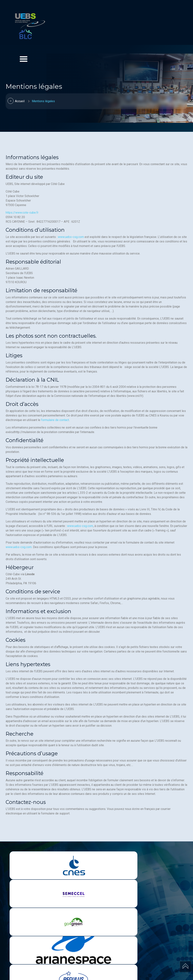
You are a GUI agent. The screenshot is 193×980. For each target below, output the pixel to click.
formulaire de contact (55, 420)
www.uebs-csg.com (71, 237)
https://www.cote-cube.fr (22, 213)
